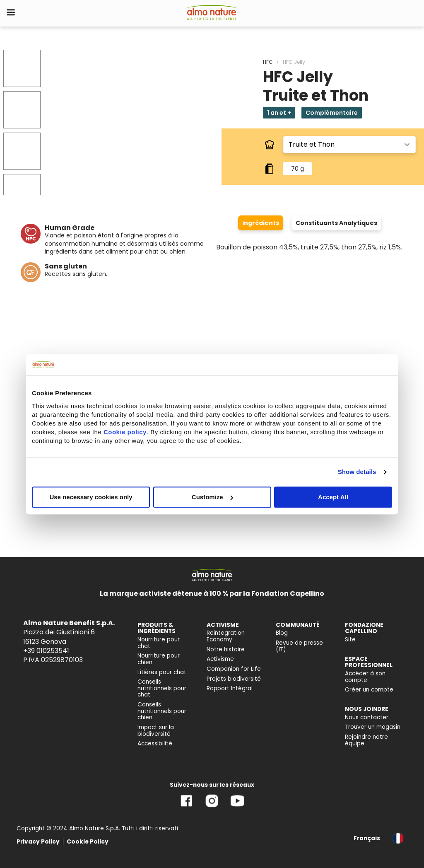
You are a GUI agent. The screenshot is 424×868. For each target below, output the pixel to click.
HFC (268, 62)
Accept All (333, 497)
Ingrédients (261, 223)
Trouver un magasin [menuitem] (373, 727)
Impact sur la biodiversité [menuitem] (156, 731)
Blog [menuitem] (282, 633)
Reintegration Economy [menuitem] (226, 636)
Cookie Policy (88, 842)
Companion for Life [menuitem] (234, 669)
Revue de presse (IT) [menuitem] (299, 646)
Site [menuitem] (350, 640)
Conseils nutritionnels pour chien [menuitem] (162, 711)
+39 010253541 (46, 651)
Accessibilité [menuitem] (155, 743)
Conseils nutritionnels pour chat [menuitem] (162, 688)
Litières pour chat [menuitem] (162, 672)
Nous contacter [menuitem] (367, 717)
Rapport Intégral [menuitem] (230, 688)
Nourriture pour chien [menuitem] (159, 659)
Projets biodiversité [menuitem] (234, 679)
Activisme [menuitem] (220, 659)
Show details (357, 472)
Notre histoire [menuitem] (226, 649)
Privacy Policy (38, 842)
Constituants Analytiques (336, 223)
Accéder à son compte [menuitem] (365, 677)
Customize (212, 497)
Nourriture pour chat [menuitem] (159, 643)
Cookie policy (125, 432)
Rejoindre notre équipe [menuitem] (366, 740)
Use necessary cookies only (91, 497)
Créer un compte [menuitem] (369, 690)
